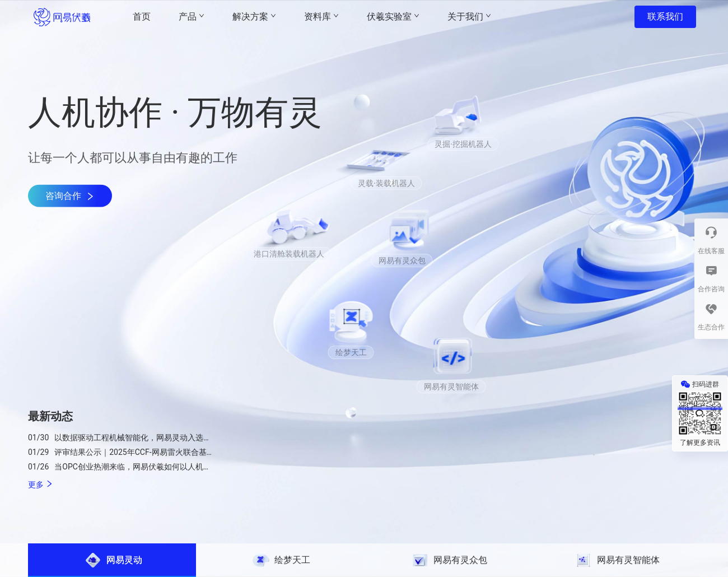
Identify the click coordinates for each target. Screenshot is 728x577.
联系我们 (665, 17)
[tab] (112, 560)
